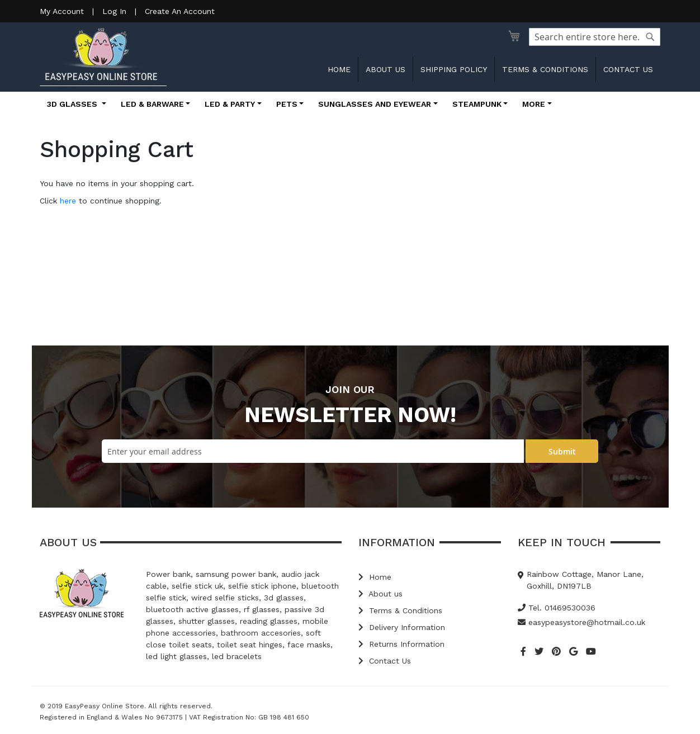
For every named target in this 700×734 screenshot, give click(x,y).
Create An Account (180, 11)
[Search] (650, 37)
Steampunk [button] (477, 104)
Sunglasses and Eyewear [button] (375, 104)
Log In (114, 11)
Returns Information (401, 644)
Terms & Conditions (545, 69)
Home (339, 69)
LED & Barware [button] (152, 104)
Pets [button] (287, 104)
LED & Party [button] (230, 104)
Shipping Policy (454, 69)
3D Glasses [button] (73, 104)
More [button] (534, 104)
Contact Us (385, 661)
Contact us (628, 69)
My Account (62, 11)
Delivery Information (402, 627)
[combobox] (595, 37)
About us (386, 69)
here (68, 201)
